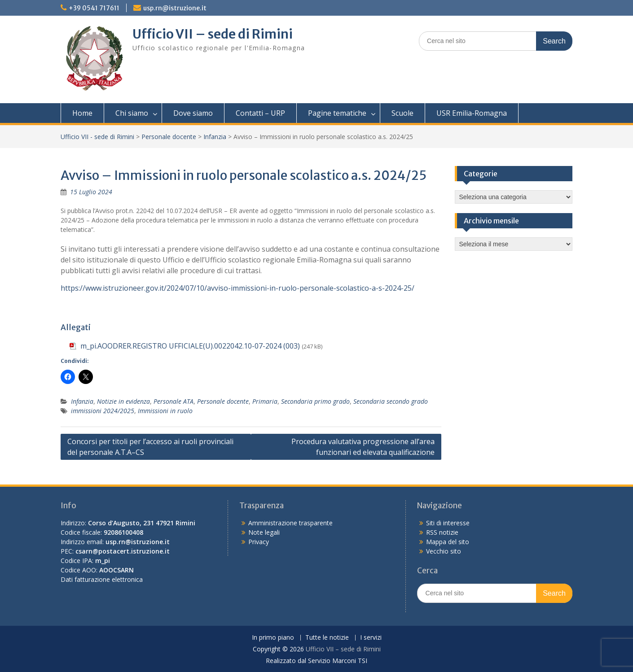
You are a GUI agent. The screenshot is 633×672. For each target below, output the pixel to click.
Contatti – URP (260, 113)
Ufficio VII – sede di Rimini (213, 34)
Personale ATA (174, 401)
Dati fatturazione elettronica (102, 579)
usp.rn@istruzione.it (175, 8)
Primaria (265, 401)
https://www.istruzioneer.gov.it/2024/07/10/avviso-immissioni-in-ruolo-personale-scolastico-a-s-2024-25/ (237, 288)
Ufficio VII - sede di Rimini (97, 137)
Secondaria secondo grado (391, 401)
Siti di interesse (448, 523)
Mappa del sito (448, 542)
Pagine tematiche (337, 113)
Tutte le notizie (327, 638)
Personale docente (169, 137)
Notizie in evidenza (123, 401)
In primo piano (273, 638)
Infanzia (215, 137)
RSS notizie (442, 532)
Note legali (264, 532)
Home (82, 113)
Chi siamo (132, 113)
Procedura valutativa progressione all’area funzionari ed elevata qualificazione (363, 447)
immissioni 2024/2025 (103, 411)
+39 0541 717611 (94, 8)
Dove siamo (193, 113)
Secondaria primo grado (315, 401)
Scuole (402, 113)
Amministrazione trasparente (290, 523)
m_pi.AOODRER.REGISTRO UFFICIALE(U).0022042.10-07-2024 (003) (190, 346)
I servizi (371, 638)
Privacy (259, 542)
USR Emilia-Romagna (472, 113)
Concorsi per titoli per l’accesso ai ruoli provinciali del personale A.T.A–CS (150, 447)
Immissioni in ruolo (165, 411)
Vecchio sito (444, 551)
